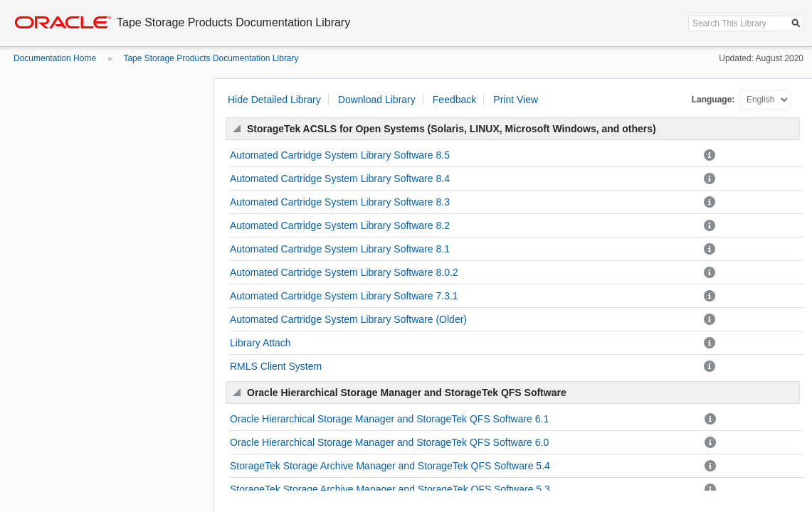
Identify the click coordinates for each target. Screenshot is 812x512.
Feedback (454, 100)
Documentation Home (55, 58)
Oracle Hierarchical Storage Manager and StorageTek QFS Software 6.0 (389, 442)
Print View (516, 100)
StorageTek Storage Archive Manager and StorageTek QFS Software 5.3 (390, 489)
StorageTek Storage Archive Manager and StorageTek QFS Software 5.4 (390, 466)
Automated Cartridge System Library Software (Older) (348, 319)
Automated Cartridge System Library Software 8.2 (340, 225)
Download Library (377, 100)
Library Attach (260, 343)
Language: (715, 100)
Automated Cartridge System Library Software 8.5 (340, 155)
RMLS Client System (276, 366)
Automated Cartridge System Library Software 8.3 (340, 202)
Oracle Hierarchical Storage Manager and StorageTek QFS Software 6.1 (389, 419)
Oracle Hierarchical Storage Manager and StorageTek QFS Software (407, 393)
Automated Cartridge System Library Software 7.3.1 (344, 296)
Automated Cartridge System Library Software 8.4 (340, 178)
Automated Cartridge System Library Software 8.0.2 (344, 272)
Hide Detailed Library (274, 100)
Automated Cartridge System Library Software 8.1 (340, 249)
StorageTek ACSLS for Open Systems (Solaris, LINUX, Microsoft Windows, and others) (452, 129)
